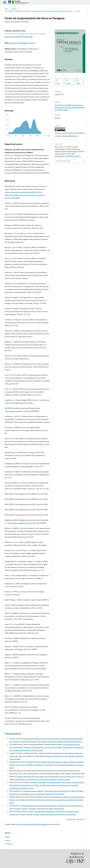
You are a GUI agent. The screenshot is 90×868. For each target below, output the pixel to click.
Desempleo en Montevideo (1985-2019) (50, 811)
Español (8, 840)
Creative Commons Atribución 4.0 (66, 136)
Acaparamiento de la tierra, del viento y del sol (33, 776)
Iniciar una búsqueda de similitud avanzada (31, 824)
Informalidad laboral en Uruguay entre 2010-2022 (38, 806)
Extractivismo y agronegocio (63, 753)
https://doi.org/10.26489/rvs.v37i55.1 (22, 43)
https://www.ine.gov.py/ (14, 411)
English (7, 837)
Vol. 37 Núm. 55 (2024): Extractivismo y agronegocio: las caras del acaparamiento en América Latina (38, 11)
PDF (58, 83)
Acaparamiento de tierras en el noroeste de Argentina (42, 739)
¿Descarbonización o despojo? (34, 791)
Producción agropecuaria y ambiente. (56, 797)
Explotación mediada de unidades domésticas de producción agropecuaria (57, 782)
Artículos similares (13, 734)
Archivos (14, 9)
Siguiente (80, 819)
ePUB (68, 83)
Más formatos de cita (64, 161)
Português (8, 844)
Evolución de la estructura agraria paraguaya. (53, 762)
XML (78, 83)
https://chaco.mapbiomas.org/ (19, 523)
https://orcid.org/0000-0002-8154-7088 (19, 37)
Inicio (6, 9)
